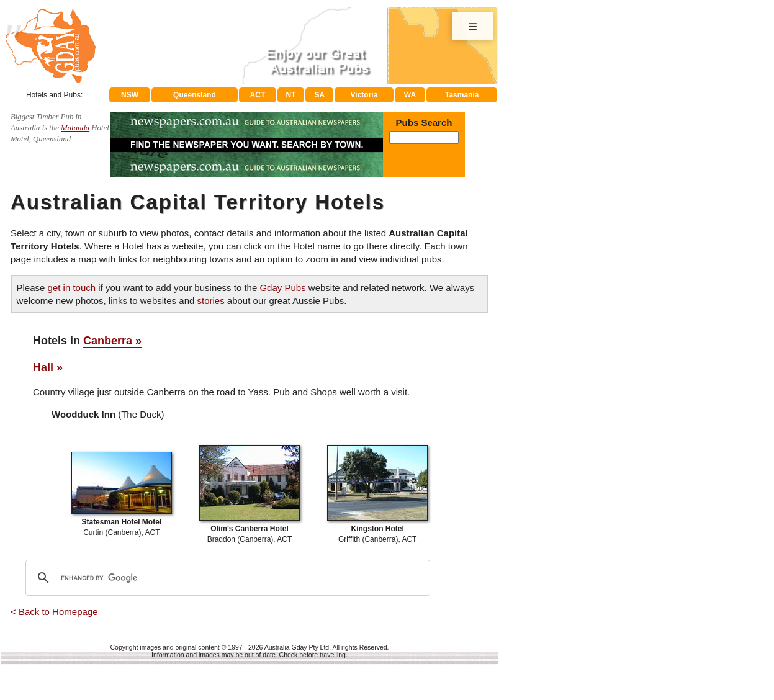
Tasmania (462, 95)
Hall (43, 367)
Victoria (364, 95)
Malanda (75, 128)
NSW (130, 95)
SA (320, 95)
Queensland (195, 95)
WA (410, 95)
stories (210, 301)
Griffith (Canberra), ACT (377, 529)
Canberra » (112, 341)
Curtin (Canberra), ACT (122, 522)
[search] (226, 578)
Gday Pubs (282, 288)
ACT (258, 95)
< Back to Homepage (54, 612)
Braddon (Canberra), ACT (250, 529)
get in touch (72, 288)
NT (290, 95)
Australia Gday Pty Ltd (297, 647)
